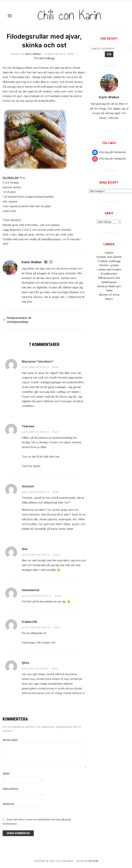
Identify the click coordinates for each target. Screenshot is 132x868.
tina (25, 549)
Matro (109, 299)
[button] (10, 16)
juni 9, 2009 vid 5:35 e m (35, 367)
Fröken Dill (29, 622)
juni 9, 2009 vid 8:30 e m (35, 492)
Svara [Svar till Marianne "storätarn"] (55, 367)
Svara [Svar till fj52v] (55, 668)
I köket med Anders (109, 269)
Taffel (109, 291)
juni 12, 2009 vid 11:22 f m (36, 627)
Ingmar (109, 253)
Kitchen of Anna (109, 295)
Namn (6, 774)
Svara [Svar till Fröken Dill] (57, 627)
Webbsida (8, 804)
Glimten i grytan (109, 265)
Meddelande (10, 740)
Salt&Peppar (109, 282)
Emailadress (10, 789)
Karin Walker (33, 54)
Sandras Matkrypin (109, 286)
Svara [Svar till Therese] (56, 432)
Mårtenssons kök (109, 278)
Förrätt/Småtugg (44, 58)
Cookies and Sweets (109, 257)
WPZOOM (93, 861)
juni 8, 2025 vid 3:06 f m (35, 668)
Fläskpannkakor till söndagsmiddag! (19, 320)
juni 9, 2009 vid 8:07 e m (35, 432)
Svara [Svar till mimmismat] (58, 596)
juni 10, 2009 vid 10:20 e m (36, 596)
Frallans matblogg (109, 261)
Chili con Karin (69, 15)
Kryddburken (109, 274)
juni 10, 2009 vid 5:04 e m (36, 555)
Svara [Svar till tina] (57, 555)
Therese (28, 426)
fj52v (26, 663)
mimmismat (30, 590)
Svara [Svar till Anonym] (56, 492)
